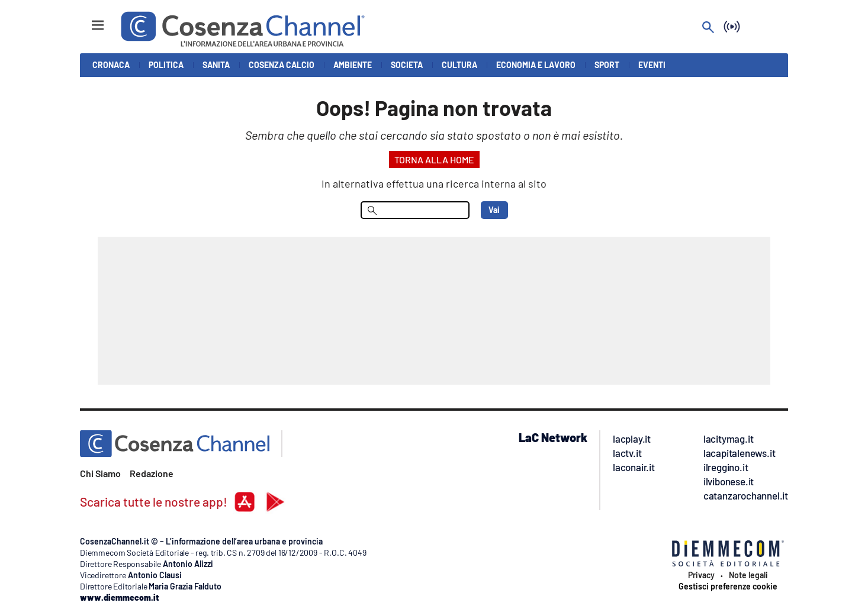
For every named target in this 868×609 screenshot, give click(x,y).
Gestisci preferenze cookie (728, 587)
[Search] (708, 28)
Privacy (701, 575)
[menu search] (415, 210)
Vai (494, 210)
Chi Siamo (100, 473)
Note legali (748, 575)
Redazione (152, 473)
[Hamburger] (87, 20)
